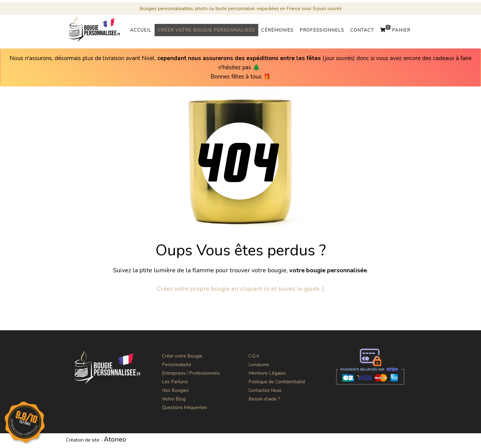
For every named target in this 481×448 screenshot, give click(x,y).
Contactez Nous (265, 390)
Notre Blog (174, 399)
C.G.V (254, 356)
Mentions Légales (267, 373)
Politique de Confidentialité (277, 382)
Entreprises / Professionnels (191, 373)
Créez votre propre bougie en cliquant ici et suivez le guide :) (241, 289)
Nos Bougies (175, 390)
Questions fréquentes (185, 408)
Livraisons (259, 365)
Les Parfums (175, 382)
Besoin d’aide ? (264, 399)
